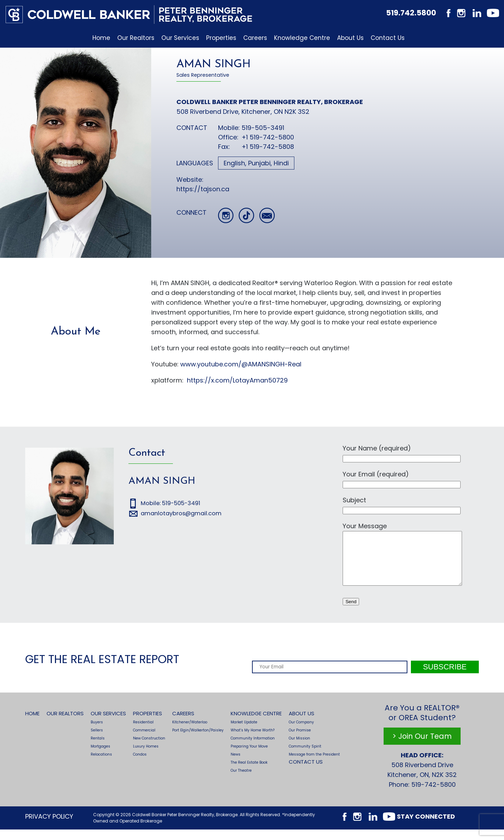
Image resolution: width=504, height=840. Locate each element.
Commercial (144, 741)
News (236, 765)
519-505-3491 (264, 128)
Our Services (180, 38)
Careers (255, 38)
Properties (221, 38)
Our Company (301, 733)
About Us (350, 38)
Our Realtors (136, 38)
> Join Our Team (422, 747)
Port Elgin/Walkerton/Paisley (198, 741)
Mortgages (100, 757)
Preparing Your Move (249, 757)
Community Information (253, 749)
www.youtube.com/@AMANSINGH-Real (241, 364)
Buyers (97, 733)
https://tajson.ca (203, 189)
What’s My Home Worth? (253, 741)
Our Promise (300, 741)
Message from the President (314, 765)
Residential (143, 733)
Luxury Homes (146, 757)
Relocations (101, 765)
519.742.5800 (411, 13)
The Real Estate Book (249, 773)
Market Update (244, 733)
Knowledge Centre (302, 38)
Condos (140, 765)
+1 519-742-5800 (268, 137)
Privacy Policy (49, 827)
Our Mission (299, 749)
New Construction (149, 749)
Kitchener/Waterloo (190, 733)
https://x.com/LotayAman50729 (237, 380)
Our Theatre (241, 781)
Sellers (97, 741)
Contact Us (388, 38)
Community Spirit (305, 757)
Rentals (98, 749)
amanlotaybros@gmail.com (181, 513)
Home (101, 38)
